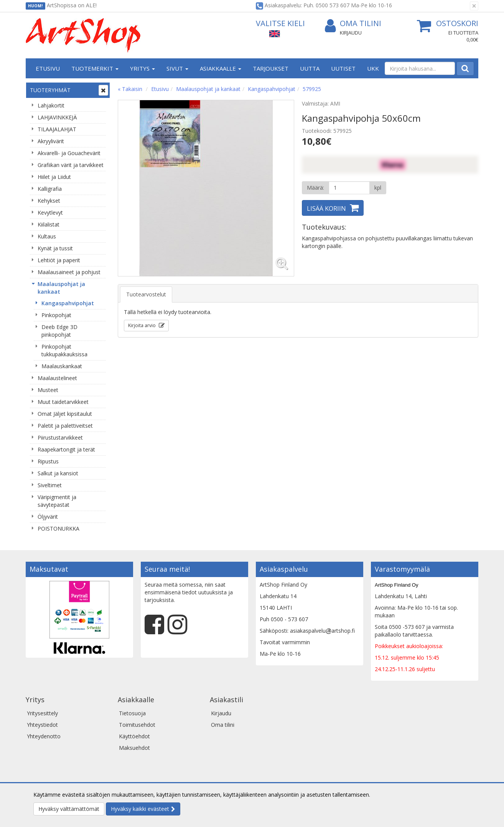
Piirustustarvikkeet (60, 437)
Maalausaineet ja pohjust (69, 272)
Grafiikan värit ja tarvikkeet (71, 165)
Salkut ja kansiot (58, 473)
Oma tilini (353, 24)
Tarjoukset (271, 68)
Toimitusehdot (137, 725)
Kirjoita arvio (142, 325)
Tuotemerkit (95, 68)
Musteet (48, 390)
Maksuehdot (134, 748)
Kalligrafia (50, 189)
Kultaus (47, 236)
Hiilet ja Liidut (54, 177)
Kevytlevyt (50, 213)
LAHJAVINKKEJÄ (57, 117)
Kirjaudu (351, 33)
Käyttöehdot (134, 736)
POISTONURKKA (58, 528)
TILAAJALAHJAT (57, 129)
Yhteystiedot (42, 725)
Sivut (177, 68)
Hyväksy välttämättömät (69, 809)
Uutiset (343, 68)
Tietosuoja (132, 713)
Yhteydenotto (44, 736)
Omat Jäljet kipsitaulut (65, 414)
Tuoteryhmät (50, 90)
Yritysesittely (42, 713)
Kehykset (49, 201)
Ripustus (48, 461)
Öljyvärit (48, 517)
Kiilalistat (49, 224)
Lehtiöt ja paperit (59, 260)
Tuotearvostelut (146, 294)
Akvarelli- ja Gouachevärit (69, 153)
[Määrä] (349, 188)
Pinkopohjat (56, 315)
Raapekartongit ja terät (66, 449)
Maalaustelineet (57, 378)
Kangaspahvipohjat (68, 303)
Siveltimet (50, 485)
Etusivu (48, 68)
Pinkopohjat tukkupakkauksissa (64, 350)
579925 (312, 89)
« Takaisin (130, 89)
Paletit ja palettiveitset (65, 426)
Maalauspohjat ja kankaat (61, 288)
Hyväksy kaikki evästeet (140, 809)
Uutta (310, 68)
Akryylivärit (51, 141)
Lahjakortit (51, 105)
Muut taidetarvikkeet (63, 402)
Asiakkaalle (221, 68)
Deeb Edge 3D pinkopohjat (59, 331)
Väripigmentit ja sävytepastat (57, 501)
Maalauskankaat (62, 366)
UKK (373, 68)
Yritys (142, 68)
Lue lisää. (383, 795)
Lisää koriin (326, 208)
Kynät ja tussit (55, 248)
